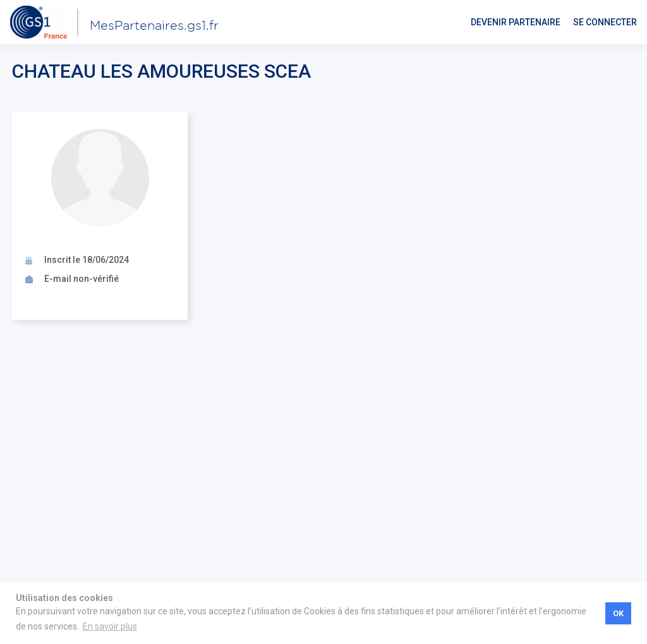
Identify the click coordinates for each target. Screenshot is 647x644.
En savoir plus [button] (110, 626)
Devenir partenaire (516, 22)
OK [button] (618, 613)
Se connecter (605, 22)
